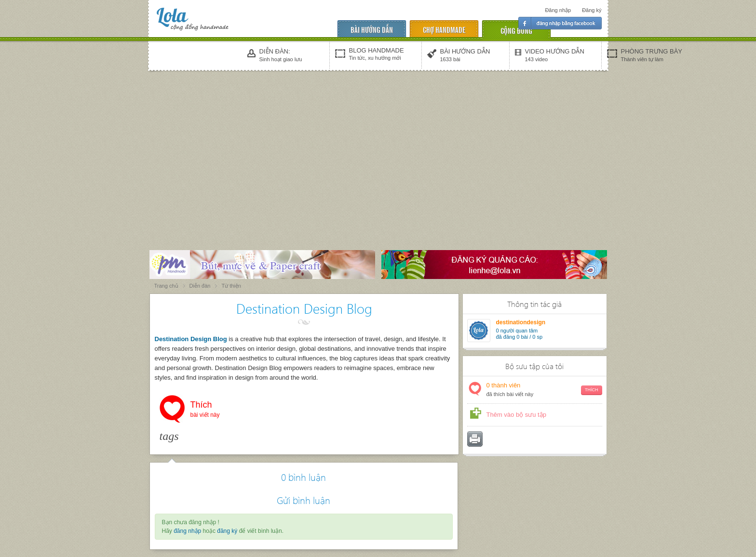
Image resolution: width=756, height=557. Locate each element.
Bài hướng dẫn (372, 29)
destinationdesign (521, 322)
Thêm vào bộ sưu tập (516, 415)
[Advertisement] (378, 146)
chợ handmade (444, 29)
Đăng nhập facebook (560, 23)
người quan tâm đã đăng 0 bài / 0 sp (520, 334)
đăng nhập (187, 531)
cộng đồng (516, 30)
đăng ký (227, 531)
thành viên (544, 390)
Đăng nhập (558, 10)
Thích (205, 410)
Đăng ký (592, 10)
